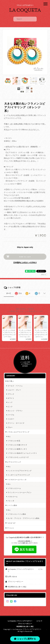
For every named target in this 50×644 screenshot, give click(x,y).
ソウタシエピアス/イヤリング (18, 432)
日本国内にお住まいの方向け (25, 263)
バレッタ (11, 501)
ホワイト (11, 398)
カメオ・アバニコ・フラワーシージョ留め (24, 518)
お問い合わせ (12, 576)
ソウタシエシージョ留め (17, 514)
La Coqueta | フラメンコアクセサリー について (25, 570)
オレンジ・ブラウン (15, 411)
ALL (9, 436)
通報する (44, 274)
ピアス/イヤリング (14, 462)
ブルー (10, 427)
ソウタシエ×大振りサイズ (17, 445)
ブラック (11, 394)
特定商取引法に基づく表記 (17, 587)
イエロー (11, 419)
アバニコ (10, 528)
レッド (10, 402)
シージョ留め (12, 505)
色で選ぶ (10, 381)
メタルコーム (13, 497)
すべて (9, 293)
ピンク (10, 407)
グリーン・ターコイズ (16, 423)
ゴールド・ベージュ (15, 386)
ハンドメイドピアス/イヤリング (20, 471)
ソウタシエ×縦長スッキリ (17, 449)
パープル (11, 415)
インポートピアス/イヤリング (19, 475)
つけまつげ (11, 523)
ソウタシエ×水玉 (14, 441)
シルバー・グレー (14, 390)
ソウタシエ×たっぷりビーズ (18, 457)
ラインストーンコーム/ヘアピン (20, 492)
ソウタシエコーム (14, 488)
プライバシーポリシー (15, 582)
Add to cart (25, 257)
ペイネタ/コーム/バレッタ (17, 480)
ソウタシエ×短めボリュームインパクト (22, 453)
